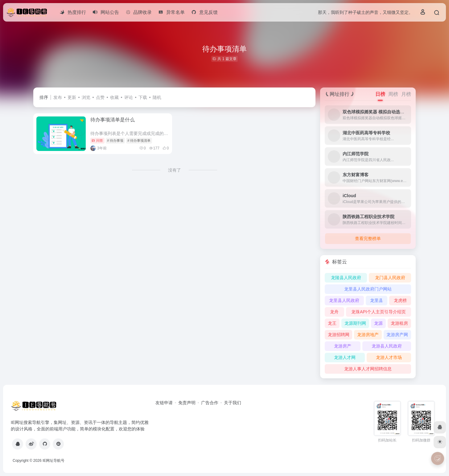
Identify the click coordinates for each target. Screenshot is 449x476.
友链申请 (164, 403)
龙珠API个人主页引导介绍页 (379, 312)
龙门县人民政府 (390, 278)
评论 (129, 97)
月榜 (406, 94)
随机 (157, 97)
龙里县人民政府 (344, 300)
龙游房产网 (397, 335)
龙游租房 (399, 323)
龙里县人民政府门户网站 (368, 289)
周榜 (393, 94)
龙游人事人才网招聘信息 (368, 369)
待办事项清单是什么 (113, 120)
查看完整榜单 (368, 238)
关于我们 (233, 403)
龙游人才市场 (389, 357)
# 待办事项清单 (139, 140)
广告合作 (210, 403)
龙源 (378, 323)
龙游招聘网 (339, 335)
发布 (58, 97)
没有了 (175, 170)
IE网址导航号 (54, 461)
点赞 (100, 97)
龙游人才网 (345, 357)
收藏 (114, 97)
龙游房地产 (368, 335)
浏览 (86, 97)
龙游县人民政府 (387, 346)
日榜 (380, 94)
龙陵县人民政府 (346, 278)
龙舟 (334, 312)
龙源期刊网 (355, 323)
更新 (72, 97)
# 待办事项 (115, 140)
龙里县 (377, 300)
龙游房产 (343, 346)
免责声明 (187, 403)
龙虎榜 (400, 300)
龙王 (332, 323)
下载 (143, 97)
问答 (97, 140)
